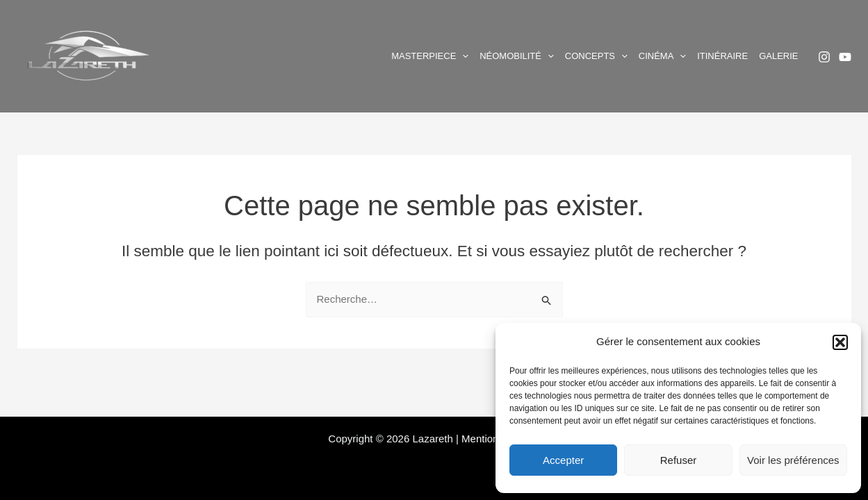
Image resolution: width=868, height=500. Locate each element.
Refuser (679, 460)
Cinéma (662, 56)
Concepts (596, 56)
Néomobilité (517, 56)
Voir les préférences (793, 460)
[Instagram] (824, 57)
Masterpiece (430, 56)
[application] (462, 56)
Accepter (563, 460)
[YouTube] (845, 57)
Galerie (778, 56)
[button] (840, 342)
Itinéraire (722, 56)
